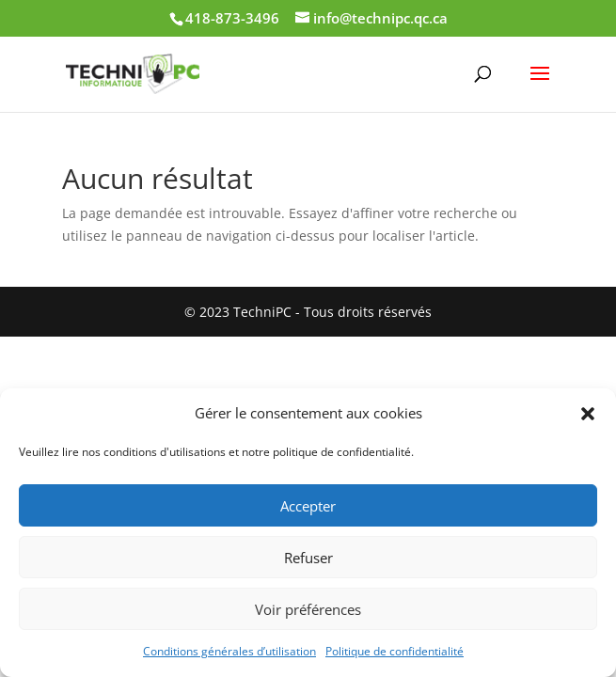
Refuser (308, 558)
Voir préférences (308, 609)
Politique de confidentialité (395, 651)
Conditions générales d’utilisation (229, 651)
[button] (588, 414)
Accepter (308, 506)
